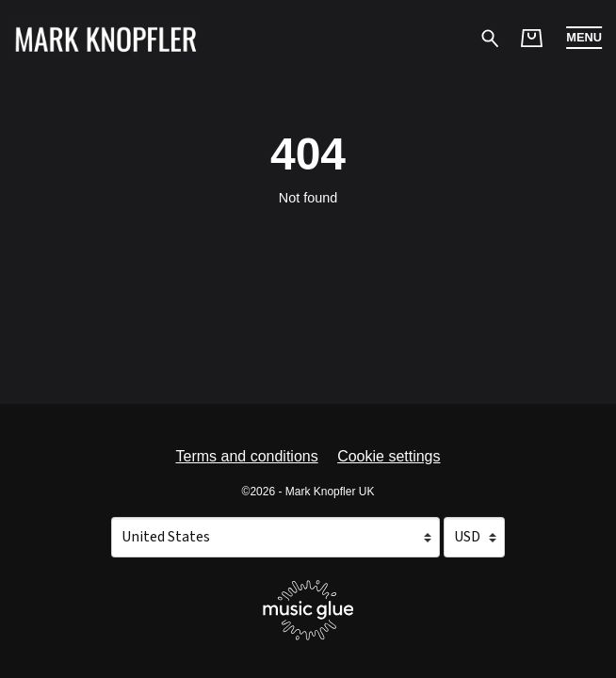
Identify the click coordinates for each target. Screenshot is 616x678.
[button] (584, 38)
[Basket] (532, 38)
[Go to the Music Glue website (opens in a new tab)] (308, 610)
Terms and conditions (246, 456)
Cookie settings (389, 456)
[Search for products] (490, 37)
